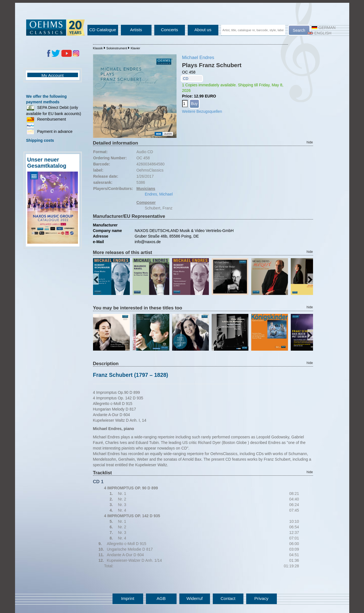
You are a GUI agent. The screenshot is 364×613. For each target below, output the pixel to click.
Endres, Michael (159, 194)
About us (203, 30)
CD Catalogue (103, 30)
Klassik (98, 48)
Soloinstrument (117, 48)
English (319, 33)
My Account (53, 75)
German (324, 28)
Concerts (170, 30)
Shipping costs (40, 140)
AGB (161, 598)
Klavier (135, 48)
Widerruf (194, 598)
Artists (136, 30)
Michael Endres (198, 58)
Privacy (261, 598)
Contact (228, 598)
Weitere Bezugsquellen (202, 111)
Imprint (128, 598)
